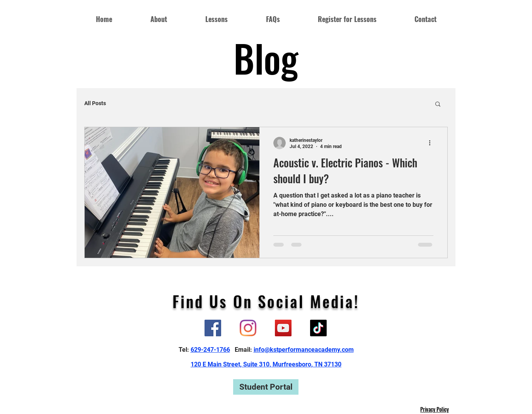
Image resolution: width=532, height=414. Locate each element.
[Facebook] (213, 328)
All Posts (95, 103)
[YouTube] (283, 328)
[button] (438, 105)
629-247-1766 (210, 350)
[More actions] (432, 143)
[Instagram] (248, 328)
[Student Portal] (266, 387)
